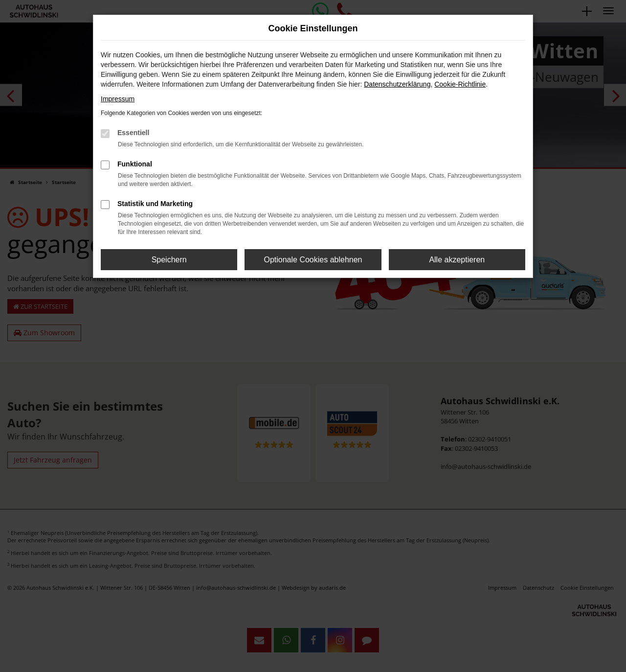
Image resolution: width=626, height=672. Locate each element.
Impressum (118, 99)
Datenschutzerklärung (397, 84)
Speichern (169, 260)
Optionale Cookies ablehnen (313, 260)
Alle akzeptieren (457, 260)
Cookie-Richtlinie (460, 84)
